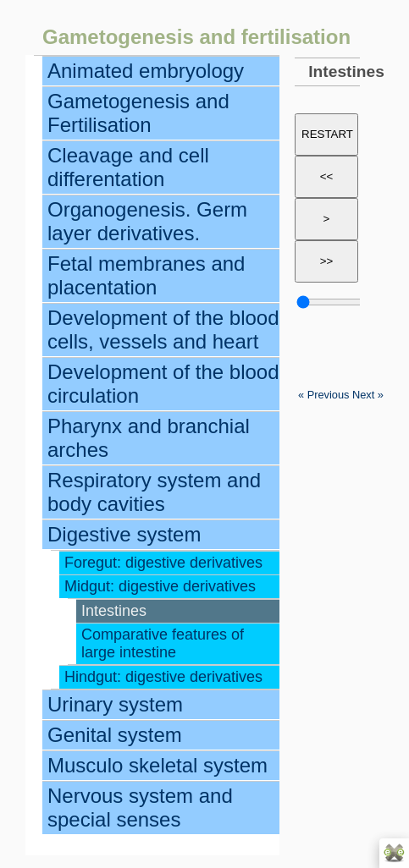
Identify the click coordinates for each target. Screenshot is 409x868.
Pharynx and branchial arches (149, 438)
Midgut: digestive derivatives (160, 586)
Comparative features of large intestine (163, 643)
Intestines (114, 611)
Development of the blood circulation (163, 384)
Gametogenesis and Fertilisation (138, 113)
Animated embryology (146, 71)
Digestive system (124, 534)
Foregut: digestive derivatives (163, 563)
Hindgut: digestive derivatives (163, 677)
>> (327, 261)
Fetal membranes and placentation (146, 275)
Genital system (115, 735)
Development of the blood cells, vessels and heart (163, 330)
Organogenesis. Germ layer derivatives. (147, 221)
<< (327, 176)
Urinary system (115, 704)
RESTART (327, 134)
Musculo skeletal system (158, 765)
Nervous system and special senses (140, 808)
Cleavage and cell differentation (128, 167)
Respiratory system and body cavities (154, 492)
